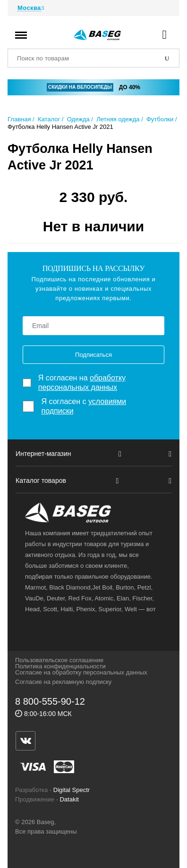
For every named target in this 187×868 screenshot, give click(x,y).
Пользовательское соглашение (59, 660)
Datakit (69, 799)
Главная (19, 119)
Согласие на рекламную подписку (63, 682)
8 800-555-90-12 (50, 701)
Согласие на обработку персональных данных (81, 672)
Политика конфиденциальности (60, 666)
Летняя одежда (118, 119)
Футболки (160, 119)
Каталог (49, 119)
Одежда (78, 119)
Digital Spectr (72, 790)
